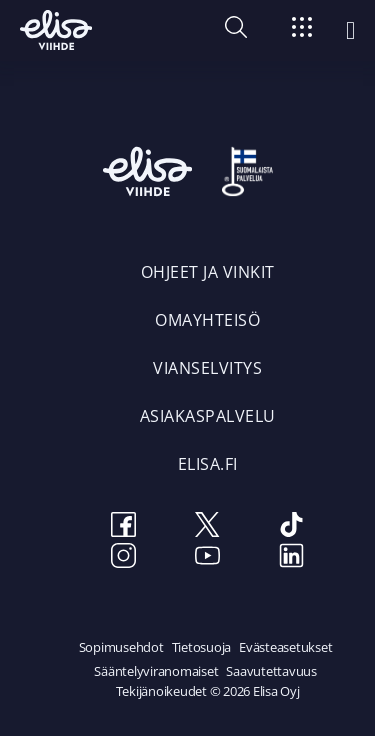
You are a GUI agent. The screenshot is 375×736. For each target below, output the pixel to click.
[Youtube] (208, 558)
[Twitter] (208, 527)
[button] (236, 32)
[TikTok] (292, 527)
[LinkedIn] (292, 558)
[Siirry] (302, 30)
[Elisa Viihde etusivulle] (56, 30)
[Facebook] (124, 527)
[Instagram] (124, 558)
